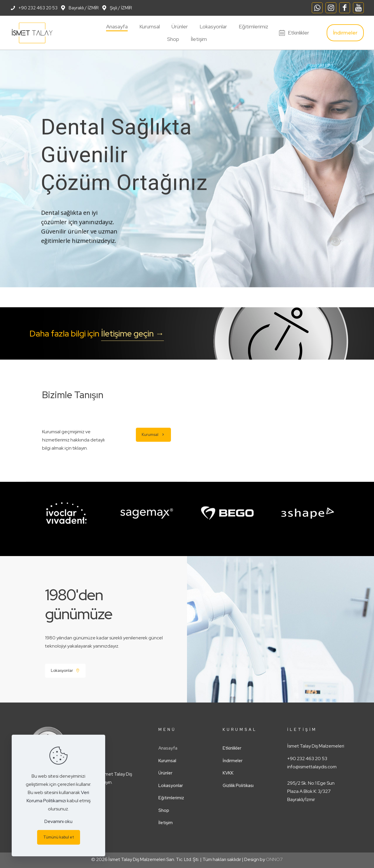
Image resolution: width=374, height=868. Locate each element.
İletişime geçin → (133, 333)
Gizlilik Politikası (238, 786)
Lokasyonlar (171, 786)
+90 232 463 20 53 (307, 759)
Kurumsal (167, 761)
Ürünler (165, 773)
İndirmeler (233, 761)
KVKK (228, 773)
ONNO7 (274, 859)
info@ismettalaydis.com (312, 767)
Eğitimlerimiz (171, 798)
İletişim (166, 823)
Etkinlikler (232, 748)
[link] (66, 513)
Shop (164, 810)
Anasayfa (168, 748)
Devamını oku (58, 821)
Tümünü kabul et (59, 837)
